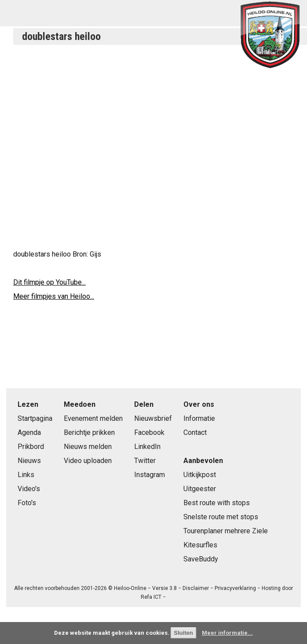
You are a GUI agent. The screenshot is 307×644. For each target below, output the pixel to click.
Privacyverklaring (235, 588)
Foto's (27, 503)
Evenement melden (93, 418)
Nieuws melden (88, 447)
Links (26, 475)
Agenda (29, 432)
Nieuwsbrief (153, 418)
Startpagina (35, 418)
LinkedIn (147, 447)
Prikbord (31, 447)
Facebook (149, 432)
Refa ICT (151, 597)
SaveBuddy (201, 559)
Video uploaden (88, 461)
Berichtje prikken (89, 432)
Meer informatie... (227, 633)
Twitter (145, 461)
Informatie (199, 418)
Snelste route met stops (221, 517)
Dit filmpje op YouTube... (49, 282)
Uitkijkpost (200, 475)
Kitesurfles (200, 545)
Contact (195, 432)
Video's (29, 489)
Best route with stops (217, 503)
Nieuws (29, 461)
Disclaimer (196, 588)
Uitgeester (200, 489)
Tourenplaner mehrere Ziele (226, 531)
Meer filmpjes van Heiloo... (54, 296)
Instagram (150, 475)
